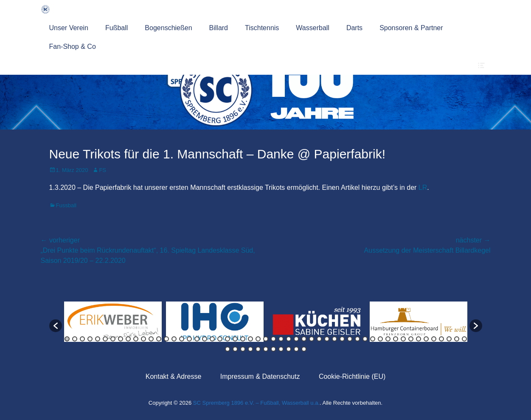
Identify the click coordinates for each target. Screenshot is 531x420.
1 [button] (67, 339)
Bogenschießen (168, 28)
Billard (219, 28)
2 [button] (75, 339)
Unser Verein (69, 28)
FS (103, 170)
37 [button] (342, 339)
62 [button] (289, 349)
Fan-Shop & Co (73, 47)
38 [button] (350, 339)
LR (423, 187)
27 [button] (266, 339)
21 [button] (220, 339)
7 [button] (113, 339)
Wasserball (313, 28)
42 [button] (380, 339)
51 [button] (449, 339)
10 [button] (136, 339)
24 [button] (243, 339)
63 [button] (296, 349)
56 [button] (243, 349)
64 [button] (304, 349)
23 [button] (235, 339)
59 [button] (266, 349)
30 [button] (289, 339)
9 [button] (128, 339)
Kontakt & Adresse (174, 376)
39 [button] (357, 339)
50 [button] (441, 339)
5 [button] (98, 339)
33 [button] (312, 339)
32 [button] (304, 339)
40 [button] (365, 339)
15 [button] (174, 339)
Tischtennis (262, 28)
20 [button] (212, 339)
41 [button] (373, 339)
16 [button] (182, 339)
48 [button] (426, 339)
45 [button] (403, 339)
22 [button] (228, 339)
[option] (113, 322)
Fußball (117, 28)
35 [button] (327, 339)
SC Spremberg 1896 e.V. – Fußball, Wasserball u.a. (256, 403)
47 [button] (419, 339)
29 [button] (281, 339)
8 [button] (121, 339)
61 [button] (281, 349)
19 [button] (205, 339)
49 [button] (434, 339)
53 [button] (464, 339)
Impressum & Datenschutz (260, 376)
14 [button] (166, 339)
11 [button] (143, 339)
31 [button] (296, 339)
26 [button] (258, 339)
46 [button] (411, 339)
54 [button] (228, 349)
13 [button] (159, 339)
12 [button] (151, 339)
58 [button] (258, 349)
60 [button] (273, 349)
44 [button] (396, 339)
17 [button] (189, 339)
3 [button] (82, 339)
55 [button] (235, 349)
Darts (354, 28)
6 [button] (105, 339)
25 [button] (250, 339)
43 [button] (388, 339)
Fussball (66, 205)
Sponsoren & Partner (411, 28)
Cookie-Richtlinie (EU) (352, 376)
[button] (56, 326)
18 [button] (197, 339)
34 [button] (319, 339)
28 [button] (273, 339)
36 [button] (334, 339)
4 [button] (90, 339)
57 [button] (250, 349)
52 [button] (457, 339)
